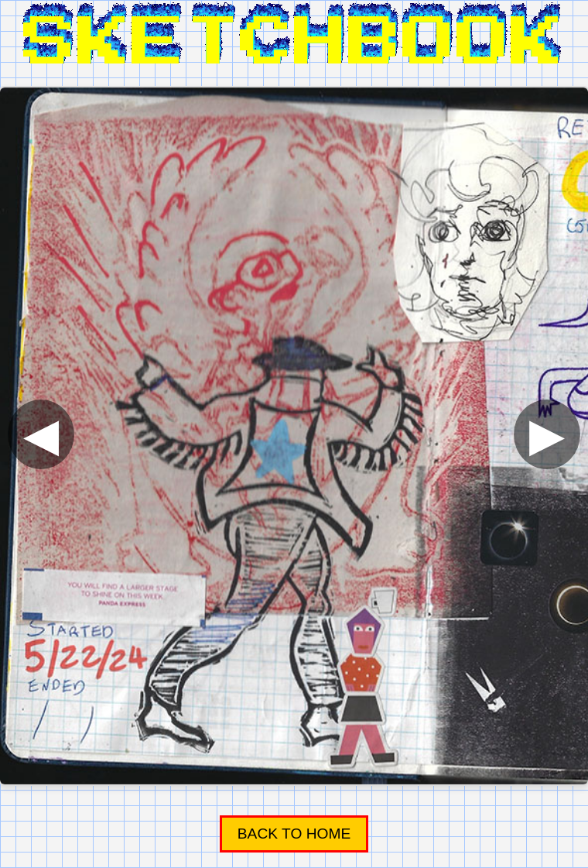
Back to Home (294, 834)
